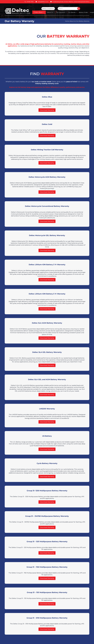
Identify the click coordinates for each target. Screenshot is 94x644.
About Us (73, 21)
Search (80, 9)
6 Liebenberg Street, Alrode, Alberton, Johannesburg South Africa (71, 2)
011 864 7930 (30, 2)
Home (67, 21)
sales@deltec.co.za (43, 2)
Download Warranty (47, 110)
